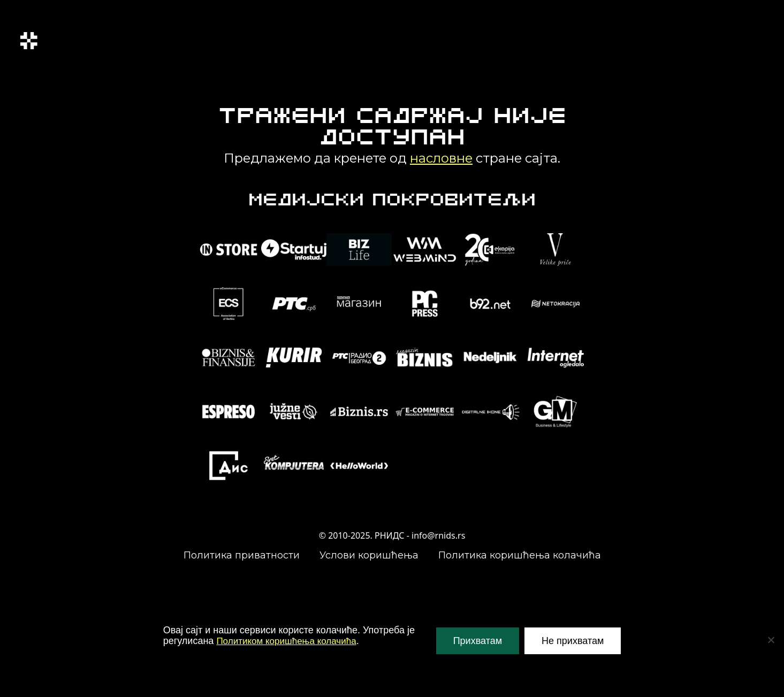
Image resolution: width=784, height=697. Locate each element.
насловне (441, 158)
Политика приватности (242, 555)
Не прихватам (573, 641)
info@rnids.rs (438, 535)
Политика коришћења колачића (520, 555)
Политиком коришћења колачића (290, 641)
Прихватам (478, 641)
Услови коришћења (369, 555)
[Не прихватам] (771, 640)
